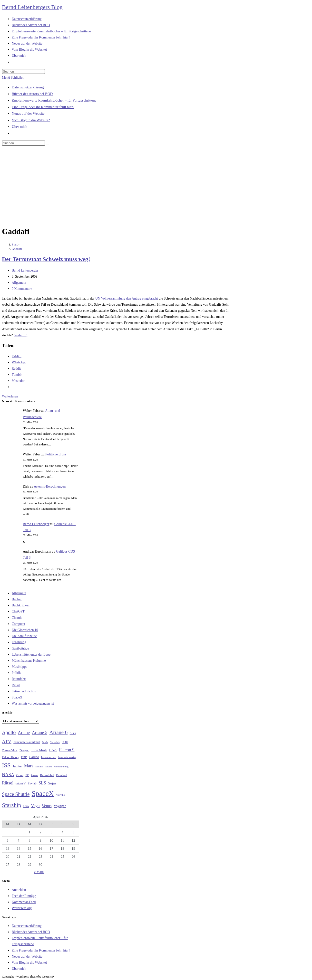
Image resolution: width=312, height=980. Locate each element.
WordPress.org (22, 908)
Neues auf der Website (28, 113)
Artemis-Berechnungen (50, 486)
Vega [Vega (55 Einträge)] (35, 806)
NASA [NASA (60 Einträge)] (8, 775)
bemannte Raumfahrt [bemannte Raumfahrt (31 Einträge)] (27, 742)
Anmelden (19, 890)
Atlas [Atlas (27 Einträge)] (73, 733)
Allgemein (19, 283)
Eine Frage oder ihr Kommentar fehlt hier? (43, 107)
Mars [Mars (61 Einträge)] (29, 766)
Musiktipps (19, 667)
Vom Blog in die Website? (31, 120)
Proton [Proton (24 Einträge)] (34, 775)
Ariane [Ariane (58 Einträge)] (24, 733)
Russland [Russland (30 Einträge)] (61, 775)
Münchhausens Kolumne (29, 661)
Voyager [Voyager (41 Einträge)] (60, 806)
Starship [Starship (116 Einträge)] (12, 805)
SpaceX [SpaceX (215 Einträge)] (43, 793)
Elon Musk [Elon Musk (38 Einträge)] (39, 750)
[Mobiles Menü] (13, 78)
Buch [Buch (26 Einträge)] (45, 742)
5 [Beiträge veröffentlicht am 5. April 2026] (73, 832)
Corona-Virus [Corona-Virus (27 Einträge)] (10, 750)
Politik (16, 673)
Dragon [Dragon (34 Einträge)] (24, 750)
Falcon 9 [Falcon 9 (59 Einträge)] (67, 750)
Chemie (17, 618)
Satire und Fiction (24, 691)
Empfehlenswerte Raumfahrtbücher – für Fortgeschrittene (54, 100)
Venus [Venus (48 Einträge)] (47, 806)
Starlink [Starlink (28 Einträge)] (60, 795)
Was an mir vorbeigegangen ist (33, 703)
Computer (19, 624)
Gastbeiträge (20, 648)
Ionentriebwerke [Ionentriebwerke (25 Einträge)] (67, 757)
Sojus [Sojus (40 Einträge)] (52, 783)
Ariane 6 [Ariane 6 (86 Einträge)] (59, 732)
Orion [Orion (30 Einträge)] (20, 775)
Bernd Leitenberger (25, 270)
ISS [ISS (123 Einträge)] (6, 765)
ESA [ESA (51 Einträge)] (53, 750)
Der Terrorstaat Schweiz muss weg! (46, 259)
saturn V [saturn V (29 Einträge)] (21, 783)
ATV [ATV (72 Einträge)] (7, 741)
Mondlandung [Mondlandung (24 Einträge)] (61, 767)
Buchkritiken (21, 605)
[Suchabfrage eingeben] (24, 71)
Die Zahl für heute (24, 636)
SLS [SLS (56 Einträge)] (42, 783)
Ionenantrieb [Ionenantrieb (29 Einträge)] (49, 757)
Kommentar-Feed (24, 902)
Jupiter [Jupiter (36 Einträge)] (17, 766)
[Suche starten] (48, 144)
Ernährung (19, 642)
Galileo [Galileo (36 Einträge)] (34, 757)
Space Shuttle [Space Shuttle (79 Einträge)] (16, 794)
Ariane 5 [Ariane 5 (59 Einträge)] (40, 733)
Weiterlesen (10, 396)
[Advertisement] (156, 187)
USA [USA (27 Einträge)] (26, 806)
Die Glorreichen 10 (25, 630)
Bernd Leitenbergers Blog (32, 7)
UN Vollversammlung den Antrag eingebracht (127, 298)
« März (39, 872)
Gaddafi (17, 249)
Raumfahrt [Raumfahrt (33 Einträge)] (47, 775)
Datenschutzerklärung (28, 87)
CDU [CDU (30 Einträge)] (65, 742)
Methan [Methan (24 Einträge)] (39, 767)
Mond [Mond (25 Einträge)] (49, 766)
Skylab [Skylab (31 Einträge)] (32, 783)
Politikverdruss (56, 454)
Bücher (17, 599)
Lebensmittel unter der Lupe (31, 655)
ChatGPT (18, 611)
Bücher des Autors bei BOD (32, 94)
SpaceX (17, 697)
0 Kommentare (22, 289)
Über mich (19, 127)
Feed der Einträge (24, 896)
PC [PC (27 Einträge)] (27, 775)
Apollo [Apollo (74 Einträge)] (9, 732)
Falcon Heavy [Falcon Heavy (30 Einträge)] (10, 757)
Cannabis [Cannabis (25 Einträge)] (55, 742)
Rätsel (16, 685)
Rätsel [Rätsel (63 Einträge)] (8, 783)
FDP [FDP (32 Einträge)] (24, 757)
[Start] (15, 244)
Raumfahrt (19, 679)
